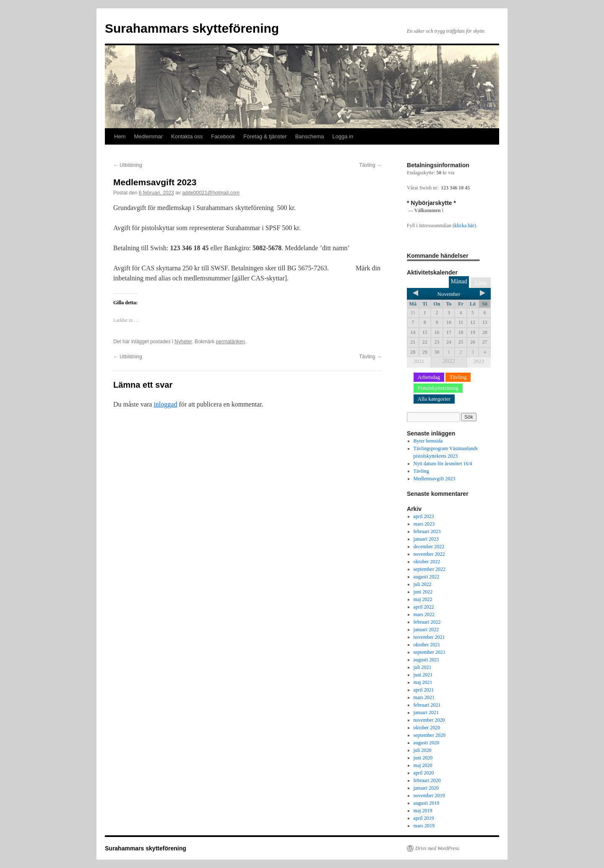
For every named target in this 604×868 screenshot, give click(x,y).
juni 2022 (423, 592)
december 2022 (429, 547)
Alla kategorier (434, 399)
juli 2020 (423, 750)
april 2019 (424, 818)
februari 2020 (427, 780)
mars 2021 (424, 697)
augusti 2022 (427, 577)
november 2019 (429, 795)
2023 (479, 361)
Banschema (310, 136)
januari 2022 (426, 630)
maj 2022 (423, 599)
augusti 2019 (427, 803)
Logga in (343, 136)
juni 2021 (423, 675)
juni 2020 (423, 758)
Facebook (223, 136)
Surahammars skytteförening (192, 28)
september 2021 (430, 652)
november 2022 (429, 554)
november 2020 (429, 720)
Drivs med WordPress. (438, 848)
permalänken (230, 342)
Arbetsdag (429, 377)
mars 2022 (424, 614)
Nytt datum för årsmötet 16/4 (443, 464)
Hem (120, 136)
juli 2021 (423, 667)
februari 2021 (427, 705)
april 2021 (424, 690)
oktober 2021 (427, 645)
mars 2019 (424, 826)
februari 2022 (427, 622)
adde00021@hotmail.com (211, 193)
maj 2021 (423, 682)
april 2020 (424, 773)
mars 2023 (424, 524)
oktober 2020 (427, 728)
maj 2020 (423, 765)
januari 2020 (426, 788)
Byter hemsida (428, 441)
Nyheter (183, 342)
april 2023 (424, 516)
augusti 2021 (427, 660)
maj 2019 (423, 811)
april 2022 (424, 607)
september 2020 (430, 735)
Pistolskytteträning (438, 388)
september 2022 (430, 569)
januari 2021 (426, 713)
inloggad (165, 404)
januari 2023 (426, 539)
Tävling (370, 165)
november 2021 (429, 637)
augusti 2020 (427, 743)
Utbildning (128, 165)
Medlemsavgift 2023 (435, 479)
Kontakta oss (187, 136)
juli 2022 (423, 584)
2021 (419, 361)
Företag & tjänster (265, 136)
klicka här (464, 225)
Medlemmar (148, 136)
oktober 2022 (427, 562)
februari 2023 (427, 531)
